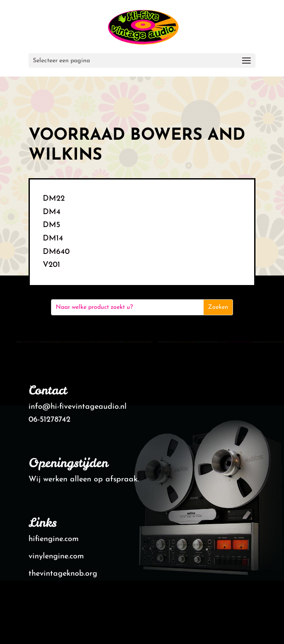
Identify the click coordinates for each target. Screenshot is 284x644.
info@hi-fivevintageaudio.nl (78, 407)
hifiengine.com (54, 539)
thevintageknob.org (63, 574)
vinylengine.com (56, 556)
